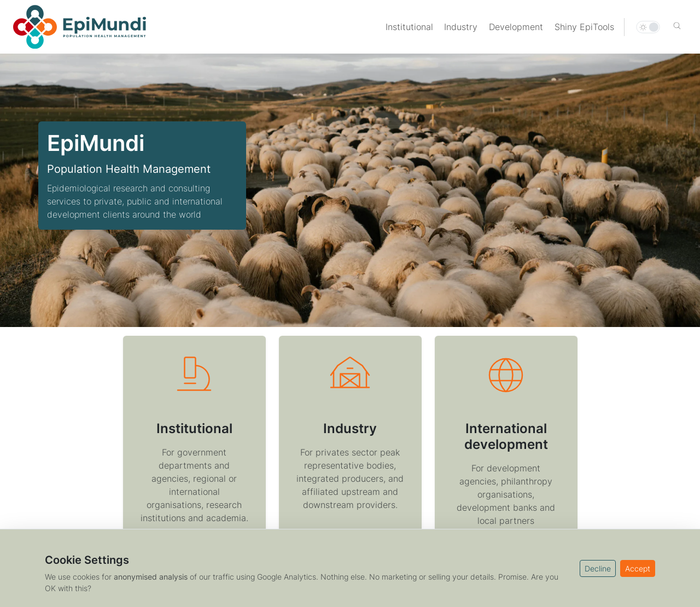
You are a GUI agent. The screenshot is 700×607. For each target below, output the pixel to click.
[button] (677, 27)
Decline (598, 568)
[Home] (80, 27)
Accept (638, 568)
